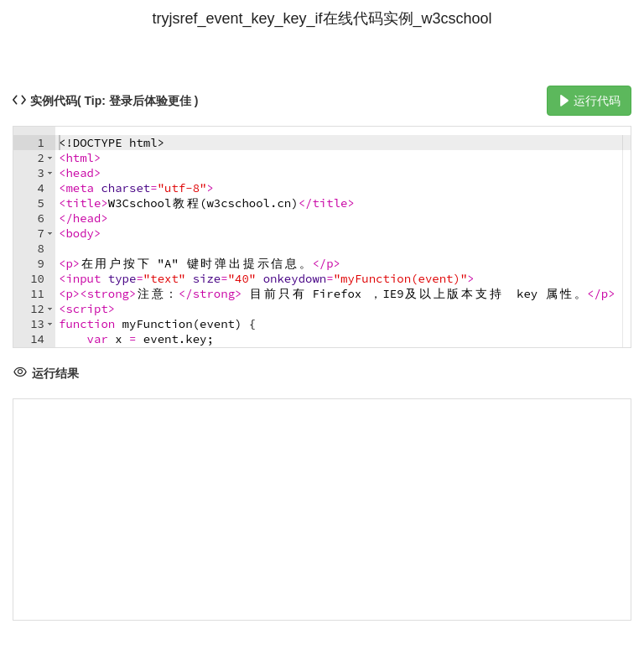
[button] (50, 158)
